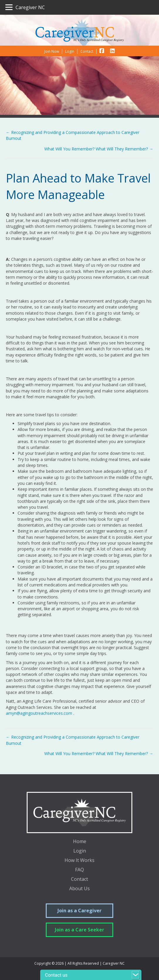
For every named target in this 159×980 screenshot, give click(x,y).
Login (80, 851)
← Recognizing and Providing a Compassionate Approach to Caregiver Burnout (73, 135)
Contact (79, 879)
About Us (79, 889)
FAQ (79, 870)
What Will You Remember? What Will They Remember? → (99, 149)
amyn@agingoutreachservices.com (39, 713)
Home (80, 842)
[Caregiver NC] (25, 7)
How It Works (79, 861)
